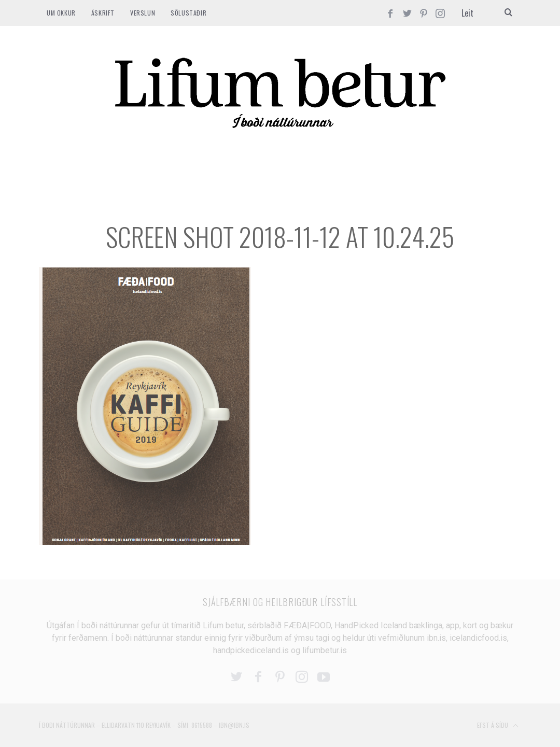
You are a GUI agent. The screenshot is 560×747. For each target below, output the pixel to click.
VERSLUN (143, 13)
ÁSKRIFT (103, 13)
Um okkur (61, 13)
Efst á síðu (498, 726)
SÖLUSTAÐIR (188, 13)
